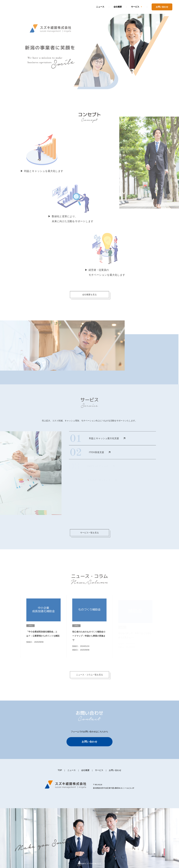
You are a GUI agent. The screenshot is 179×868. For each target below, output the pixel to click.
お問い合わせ (162, 7)
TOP (60, 770)
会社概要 (118, 7)
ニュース (100, 7)
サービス (135, 7)
